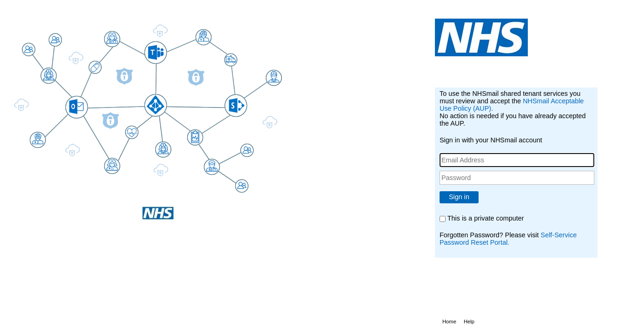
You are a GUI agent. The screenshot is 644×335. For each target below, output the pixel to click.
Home (449, 322)
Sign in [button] (459, 197)
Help (469, 322)
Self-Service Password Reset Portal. (508, 239)
